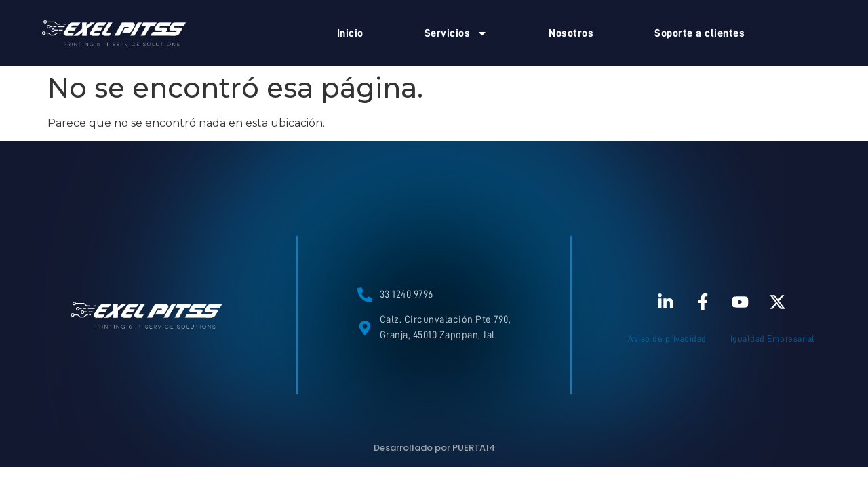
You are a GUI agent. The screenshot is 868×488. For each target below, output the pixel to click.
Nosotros (571, 33)
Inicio (350, 33)
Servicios (456, 33)
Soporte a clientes (699, 33)
